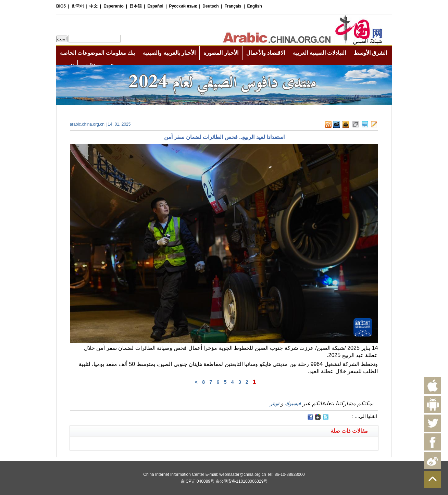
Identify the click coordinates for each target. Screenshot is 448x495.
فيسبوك (293, 404)
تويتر (275, 404)
